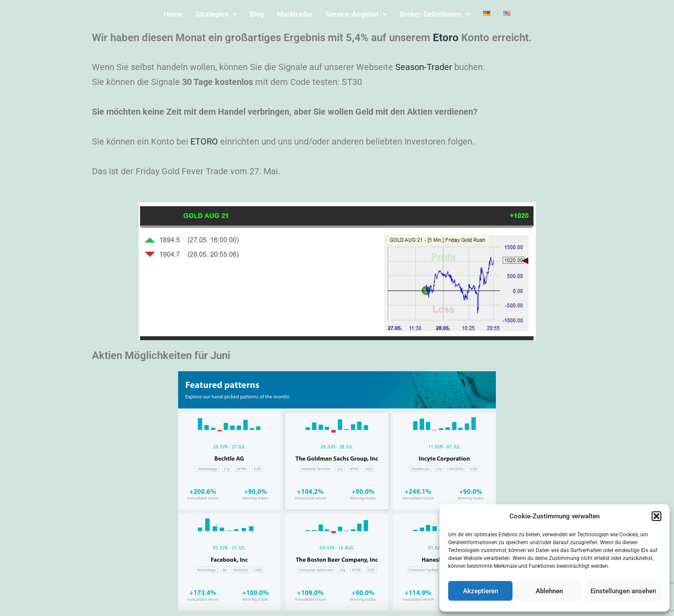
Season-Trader (424, 67)
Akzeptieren (481, 591)
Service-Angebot (356, 14)
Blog (257, 14)
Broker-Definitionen (435, 14)
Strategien (216, 14)
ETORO (204, 141)
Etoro (446, 38)
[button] (656, 516)
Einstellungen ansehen (623, 591)
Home (173, 14)
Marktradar (295, 14)
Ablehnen (549, 591)
